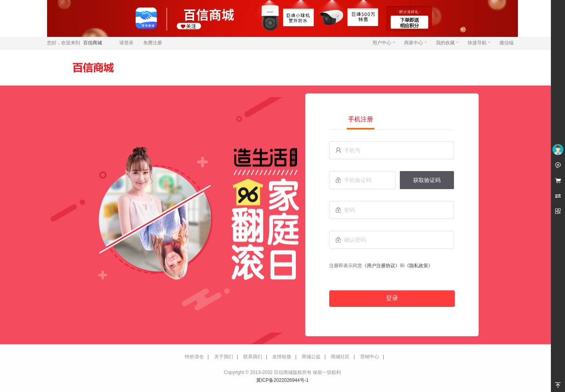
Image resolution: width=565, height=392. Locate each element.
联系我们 (253, 357)
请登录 (126, 43)
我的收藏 (447, 43)
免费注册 (153, 43)
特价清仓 (194, 357)
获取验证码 (427, 180)
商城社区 (340, 357)
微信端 (507, 43)
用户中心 (384, 43)
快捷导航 (479, 43)
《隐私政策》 (419, 266)
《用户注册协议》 (381, 266)
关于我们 (224, 357)
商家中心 (416, 43)
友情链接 (282, 357)
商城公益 (311, 357)
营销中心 (370, 357)
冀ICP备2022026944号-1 (282, 380)
